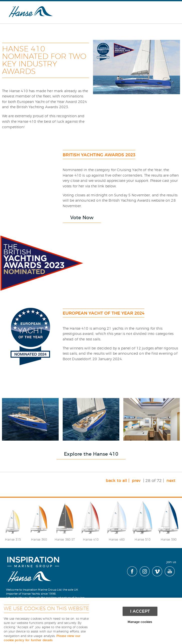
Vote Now (82, 218)
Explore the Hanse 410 (91, 454)
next (171, 481)
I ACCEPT (140, 611)
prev (136, 481)
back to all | (118, 481)
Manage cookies (140, 622)
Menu (166, 11)
